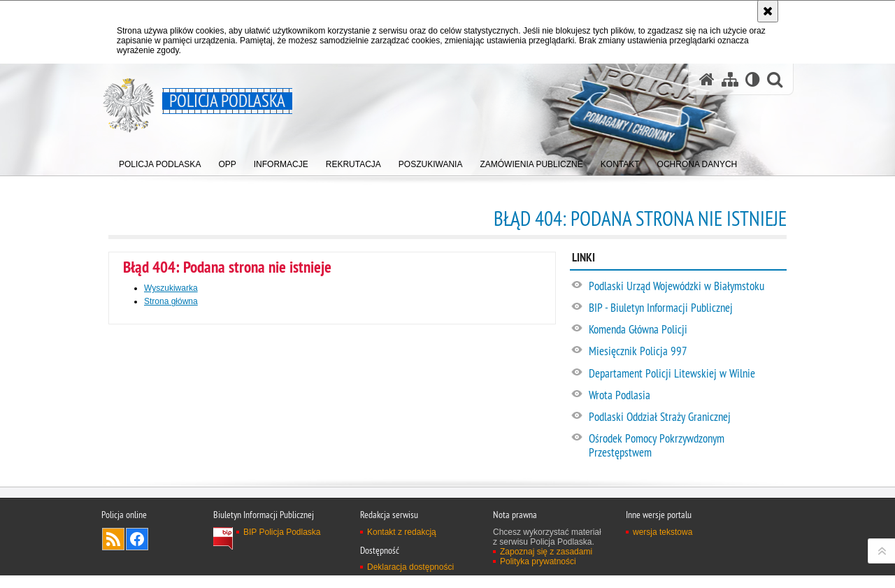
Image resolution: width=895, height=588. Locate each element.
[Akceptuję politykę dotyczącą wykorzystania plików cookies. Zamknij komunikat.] (768, 11)
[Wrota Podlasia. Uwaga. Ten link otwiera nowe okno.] (687, 396)
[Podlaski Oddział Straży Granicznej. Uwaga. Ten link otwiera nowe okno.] (687, 417)
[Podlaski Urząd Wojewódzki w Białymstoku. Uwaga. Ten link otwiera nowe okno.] (687, 287)
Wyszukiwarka (171, 288)
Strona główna (171, 301)
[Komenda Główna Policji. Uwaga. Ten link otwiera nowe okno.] (687, 330)
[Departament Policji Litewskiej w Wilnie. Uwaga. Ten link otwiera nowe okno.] (687, 374)
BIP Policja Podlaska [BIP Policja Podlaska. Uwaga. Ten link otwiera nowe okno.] (282, 573)
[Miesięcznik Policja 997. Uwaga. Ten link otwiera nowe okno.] (687, 352)
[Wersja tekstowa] (753, 79)
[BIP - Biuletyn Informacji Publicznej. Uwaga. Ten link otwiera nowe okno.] (687, 308)
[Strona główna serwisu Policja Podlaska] (707, 79)
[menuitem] (160, 161)
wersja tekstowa (663, 573)
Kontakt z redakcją (402, 573)
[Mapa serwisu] (730, 79)
